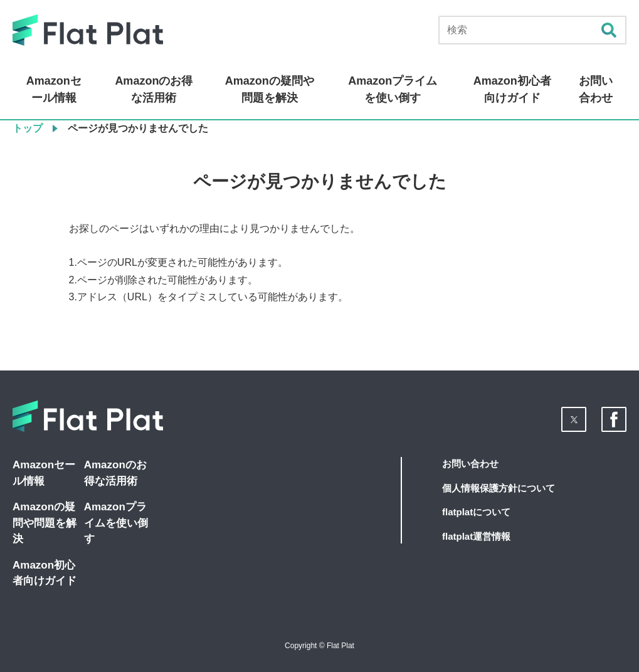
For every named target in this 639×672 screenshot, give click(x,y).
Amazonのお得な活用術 (154, 89)
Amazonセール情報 (54, 89)
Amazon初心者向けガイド (512, 89)
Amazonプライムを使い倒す (393, 89)
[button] (574, 419)
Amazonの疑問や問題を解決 (270, 89)
